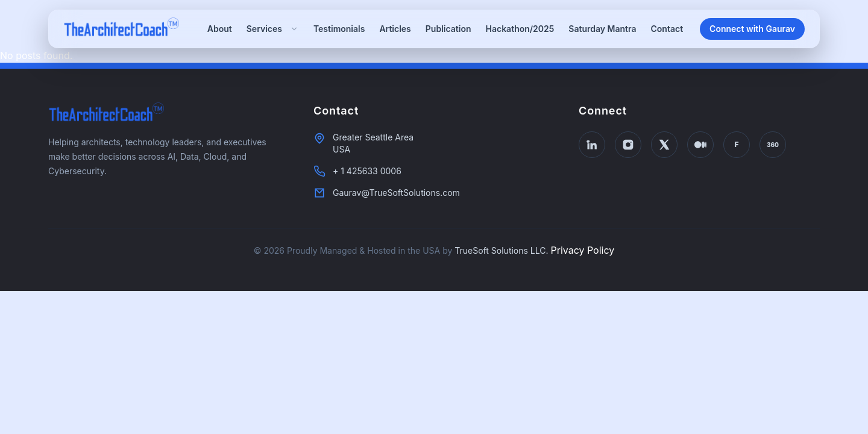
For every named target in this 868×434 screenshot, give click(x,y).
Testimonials (339, 29)
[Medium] (700, 145)
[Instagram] (628, 145)
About (220, 29)
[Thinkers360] (773, 145)
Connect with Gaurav (752, 29)
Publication (448, 29)
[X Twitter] (664, 145)
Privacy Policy (582, 250)
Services (273, 29)
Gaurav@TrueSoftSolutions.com (396, 193)
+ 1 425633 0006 (367, 171)
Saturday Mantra (602, 29)
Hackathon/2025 (520, 29)
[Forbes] (737, 145)
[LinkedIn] (592, 145)
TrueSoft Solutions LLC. (501, 250)
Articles (395, 29)
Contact (667, 29)
